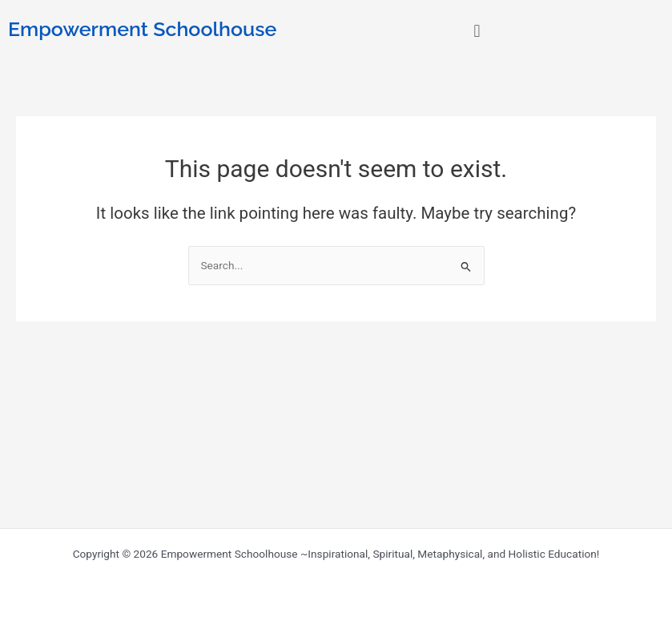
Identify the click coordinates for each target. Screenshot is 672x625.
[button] (477, 31)
